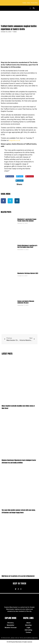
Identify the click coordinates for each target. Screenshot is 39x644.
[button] (30, 8)
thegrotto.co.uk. (15, 140)
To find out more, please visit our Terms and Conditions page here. (19, 638)
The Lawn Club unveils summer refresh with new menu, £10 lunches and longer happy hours (19, 511)
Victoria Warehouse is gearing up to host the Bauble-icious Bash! (27, 246)
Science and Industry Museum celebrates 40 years (26, 302)
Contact (24, 3)
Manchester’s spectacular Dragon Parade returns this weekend (27, 220)
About (29, 3)
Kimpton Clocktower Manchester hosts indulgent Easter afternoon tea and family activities (19, 461)
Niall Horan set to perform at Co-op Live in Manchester (18, 576)
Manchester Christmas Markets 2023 (28, 273)
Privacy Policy (34, 3)
